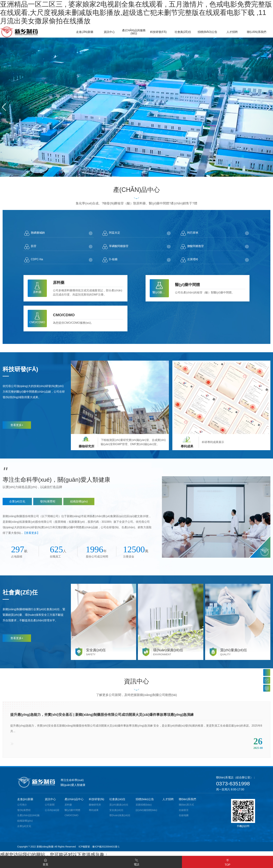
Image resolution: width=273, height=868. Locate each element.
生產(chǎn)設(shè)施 (28, 819)
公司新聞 (50, 808)
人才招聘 (168, 803)
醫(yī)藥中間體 (72, 813)
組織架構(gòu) (25, 824)
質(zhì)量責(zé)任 (119, 808)
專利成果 (94, 813)
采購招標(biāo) (144, 808)
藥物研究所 (95, 808)
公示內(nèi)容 (52, 813)
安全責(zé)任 (116, 813)
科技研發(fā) (96, 803)
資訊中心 (50, 803)
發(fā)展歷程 (24, 813)
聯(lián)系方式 (186, 808)
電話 (136, 862)
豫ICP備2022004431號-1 (106, 850)
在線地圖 (184, 819)
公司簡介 (22, 808)
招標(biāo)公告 (145, 803)
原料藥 (68, 808)
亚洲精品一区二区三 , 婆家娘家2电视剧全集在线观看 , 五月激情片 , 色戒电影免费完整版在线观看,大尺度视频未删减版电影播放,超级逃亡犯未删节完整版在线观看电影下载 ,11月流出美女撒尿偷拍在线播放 (136, 13)
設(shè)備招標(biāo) (146, 813)
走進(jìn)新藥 (25, 803)
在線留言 (184, 813)
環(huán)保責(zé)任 (120, 819)
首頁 (45, 862)
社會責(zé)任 (117, 803)
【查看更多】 (31, 535)
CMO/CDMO (71, 819)
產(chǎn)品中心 (74, 803)
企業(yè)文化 (24, 829)
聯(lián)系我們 (188, 803)
